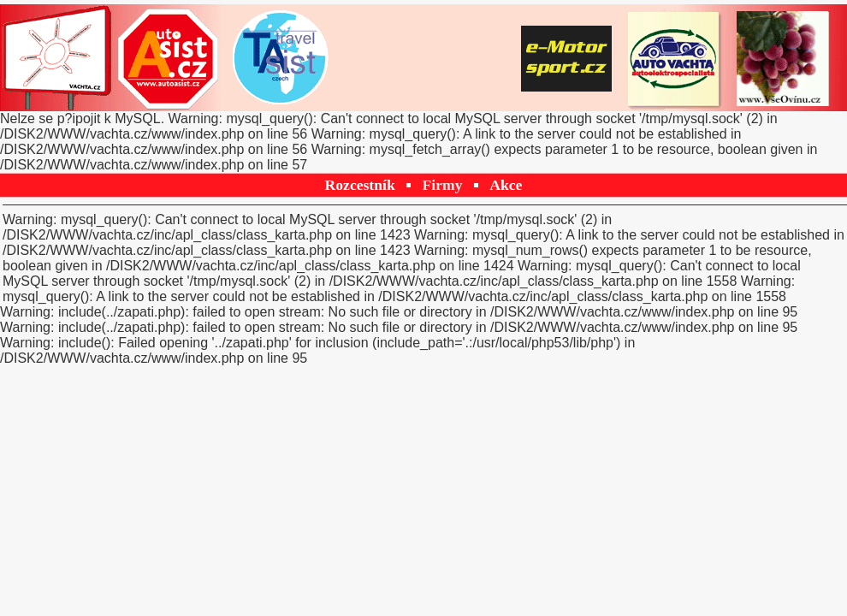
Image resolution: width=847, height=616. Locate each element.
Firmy (443, 185)
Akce (506, 185)
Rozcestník (360, 185)
